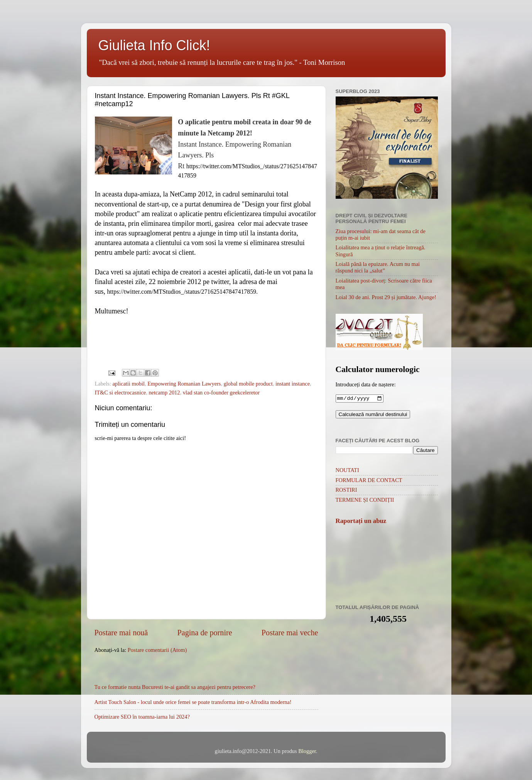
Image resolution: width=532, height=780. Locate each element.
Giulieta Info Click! (154, 45)
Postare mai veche (290, 633)
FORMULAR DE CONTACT (369, 481)
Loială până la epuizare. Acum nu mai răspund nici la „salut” (378, 267)
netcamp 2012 (164, 393)
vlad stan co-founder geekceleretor (221, 393)
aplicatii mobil (128, 384)
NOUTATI (347, 471)
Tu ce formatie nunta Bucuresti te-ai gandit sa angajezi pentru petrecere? (175, 687)
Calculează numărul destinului (373, 415)
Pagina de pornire (205, 633)
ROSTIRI (346, 491)
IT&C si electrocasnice (121, 393)
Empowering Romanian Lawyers (184, 384)
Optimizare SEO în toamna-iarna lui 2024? (142, 717)
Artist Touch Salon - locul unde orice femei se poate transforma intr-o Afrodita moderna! (193, 702)
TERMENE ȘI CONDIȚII (365, 501)
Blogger (307, 751)
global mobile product (248, 384)
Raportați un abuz (361, 522)
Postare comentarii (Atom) (157, 650)
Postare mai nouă (121, 633)
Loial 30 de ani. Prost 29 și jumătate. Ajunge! (386, 297)
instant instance (293, 384)
